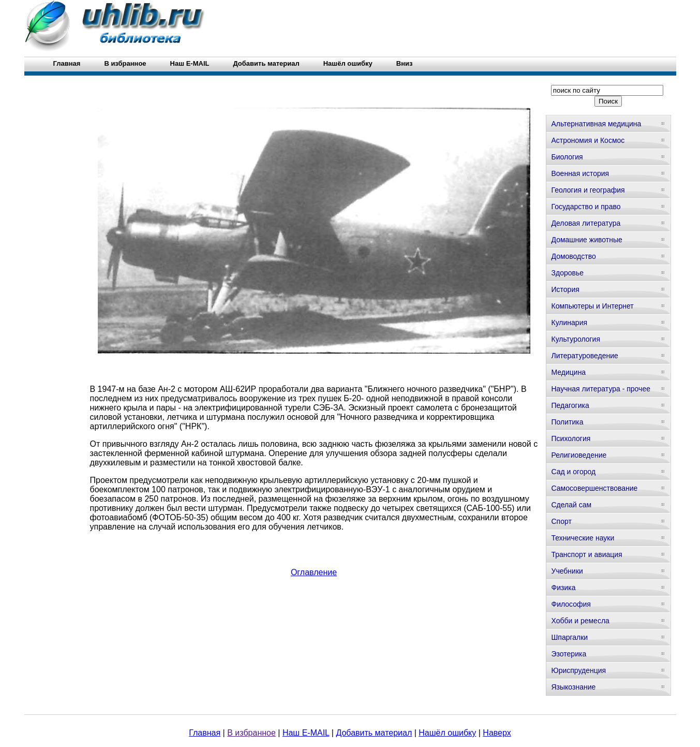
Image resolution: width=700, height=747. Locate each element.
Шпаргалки (570, 637)
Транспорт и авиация (587, 554)
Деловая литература (586, 223)
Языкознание (574, 687)
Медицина (569, 372)
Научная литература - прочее (601, 389)
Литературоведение (585, 356)
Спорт (562, 521)
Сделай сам (572, 505)
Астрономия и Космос (588, 140)
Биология (567, 157)
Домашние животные (587, 240)
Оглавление (314, 572)
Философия (571, 604)
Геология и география (588, 190)
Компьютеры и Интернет (593, 306)
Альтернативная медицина (597, 124)
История (565, 289)
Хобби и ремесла (580, 621)
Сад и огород (574, 472)
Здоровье (568, 273)
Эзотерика (569, 654)
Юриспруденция (579, 670)
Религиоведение (579, 455)
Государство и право (586, 207)
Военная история (580, 173)
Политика (568, 422)
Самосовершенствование (595, 488)
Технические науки (583, 538)
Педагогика (570, 405)
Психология (571, 438)
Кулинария (570, 323)
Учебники (567, 571)
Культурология (576, 339)
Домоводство (574, 256)
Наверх (497, 733)
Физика (564, 588)
